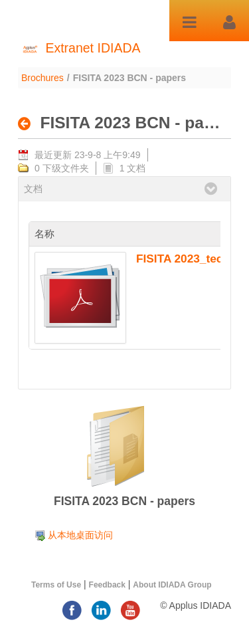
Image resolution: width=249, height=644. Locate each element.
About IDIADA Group (172, 585)
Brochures (42, 78)
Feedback (107, 585)
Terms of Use (56, 585)
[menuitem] (74, 535)
